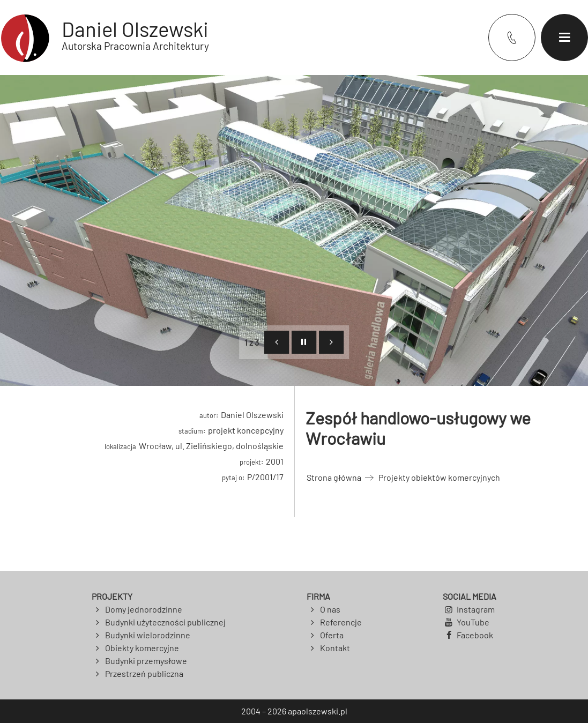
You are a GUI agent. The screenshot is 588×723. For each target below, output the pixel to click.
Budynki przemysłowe (146, 661)
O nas (330, 609)
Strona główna (334, 477)
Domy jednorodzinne (144, 609)
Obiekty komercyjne (142, 648)
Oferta (332, 635)
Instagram (476, 609)
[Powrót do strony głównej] (105, 38)
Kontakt (335, 648)
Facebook (475, 635)
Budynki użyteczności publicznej (165, 622)
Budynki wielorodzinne (148, 635)
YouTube (473, 622)
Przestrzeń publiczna (144, 673)
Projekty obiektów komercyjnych (439, 477)
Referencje (341, 622)
